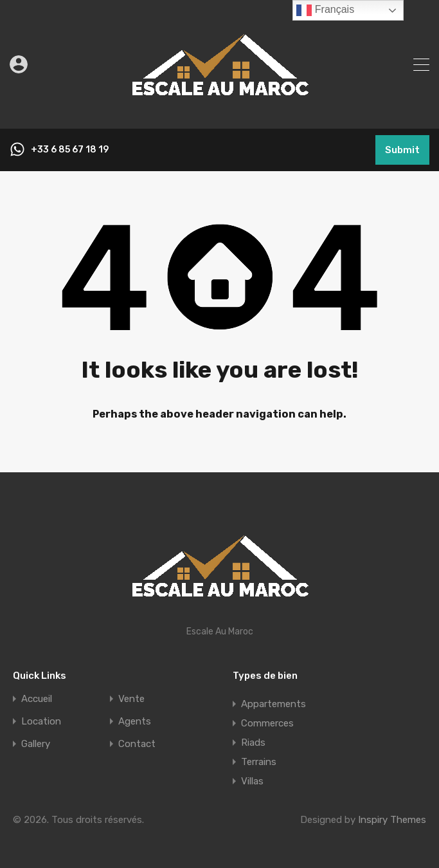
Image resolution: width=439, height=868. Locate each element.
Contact (137, 744)
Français (325, 10)
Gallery (36, 744)
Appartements (273, 704)
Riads (253, 743)
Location (41, 722)
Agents (135, 722)
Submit (402, 150)
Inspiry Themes (392, 820)
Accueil (37, 699)
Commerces (267, 723)
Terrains (259, 762)
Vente (131, 699)
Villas (252, 781)
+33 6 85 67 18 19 (70, 150)
